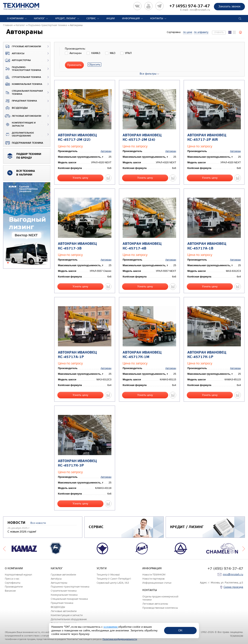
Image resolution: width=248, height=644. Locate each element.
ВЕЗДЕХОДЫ (15, 108)
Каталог (39, 18)
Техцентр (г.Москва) (108, 575)
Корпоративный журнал (18, 575)
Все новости (38, 523)
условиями (111, 627)
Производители (14, 587)
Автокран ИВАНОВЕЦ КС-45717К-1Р (207, 355)
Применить (74, 65)
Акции (111, 18)
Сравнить (219, 32)
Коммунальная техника (23, 84)
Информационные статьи (157, 583)
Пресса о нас (12, 579)
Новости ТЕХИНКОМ (154, 575)
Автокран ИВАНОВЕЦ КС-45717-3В (77, 246)
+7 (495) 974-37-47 (190, 6)
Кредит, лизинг (66, 18)
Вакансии (10, 591)
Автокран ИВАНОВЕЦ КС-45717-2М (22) (77, 137)
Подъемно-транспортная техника (22, 69)
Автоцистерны (17, 60)
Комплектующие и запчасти (19, 124)
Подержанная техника (23, 143)
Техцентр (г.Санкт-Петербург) (114, 579)
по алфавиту (201, 32)
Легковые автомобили (22, 116)
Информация (131, 18)
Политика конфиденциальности (120, 639)
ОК (180, 630)
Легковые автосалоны (155, 604)
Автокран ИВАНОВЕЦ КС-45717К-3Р (77, 463)
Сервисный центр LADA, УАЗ (113, 583)
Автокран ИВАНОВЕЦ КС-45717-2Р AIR (207, 137)
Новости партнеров (153, 579)
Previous (4, 548)
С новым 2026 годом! (22, 532)
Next (244, 548)
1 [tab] (8, 263)
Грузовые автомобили (22, 46)
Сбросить (94, 65)
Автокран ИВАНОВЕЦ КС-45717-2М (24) (142, 137)
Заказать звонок (229, 6)
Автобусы (14, 53)
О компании (15, 18)
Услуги (102, 568)
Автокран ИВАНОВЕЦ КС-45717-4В (142, 246)
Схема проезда (233, 587)
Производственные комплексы (160, 608)
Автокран (106, 151)
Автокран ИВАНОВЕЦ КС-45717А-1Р (77, 355)
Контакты (157, 18)
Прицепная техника (20, 101)
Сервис (91, 18)
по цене (188, 32)
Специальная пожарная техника (23, 93)
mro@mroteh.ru (200, 10)
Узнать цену (80, 178)
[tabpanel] (27, 226)
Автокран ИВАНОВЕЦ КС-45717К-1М (142, 355)
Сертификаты (13, 583)
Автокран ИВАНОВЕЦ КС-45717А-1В (207, 246)
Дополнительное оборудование (19, 134)
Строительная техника (22, 77)
